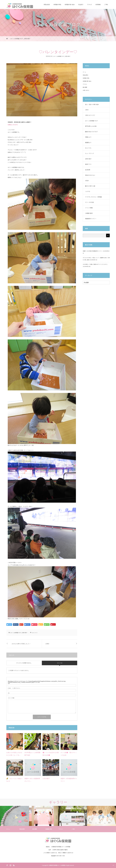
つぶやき (88, 191)
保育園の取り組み (70, 4)
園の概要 (85, 87)
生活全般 (88, 170)
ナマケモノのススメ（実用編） (94, 197)
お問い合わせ (86, 90)
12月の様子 (46, 779)
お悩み (87, 181)
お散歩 (47, 644)
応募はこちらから (13, 125)
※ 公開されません (14, 688)
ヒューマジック (89, 153)
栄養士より (88, 137)
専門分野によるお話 (91, 126)
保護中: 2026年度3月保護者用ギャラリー (93, 251)
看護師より (88, 142)
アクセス (89, 4)
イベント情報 (89, 208)
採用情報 (98, 4)
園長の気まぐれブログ (91, 132)
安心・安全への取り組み (92, 104)
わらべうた (88, 148)
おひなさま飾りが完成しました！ (21, 644)
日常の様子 (68, 56)
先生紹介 (81, 4)
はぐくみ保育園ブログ (59, 56)
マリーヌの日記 (89, 202)
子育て (87, 110)
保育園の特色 (57, 4)
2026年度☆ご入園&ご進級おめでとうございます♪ (95, 264)
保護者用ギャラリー (91, 219)
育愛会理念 (47, 4)
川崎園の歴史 (89, 213)
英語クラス (88, 164)
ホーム (84, 72)
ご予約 (106, 4)
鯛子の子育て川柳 (90, 186)
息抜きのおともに (90, 175)
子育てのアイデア (90, 115)
